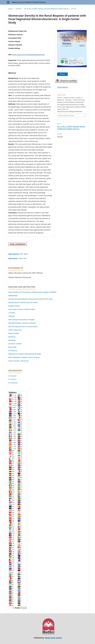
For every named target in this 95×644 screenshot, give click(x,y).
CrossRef (12, 313)
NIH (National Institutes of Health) (21, 320)
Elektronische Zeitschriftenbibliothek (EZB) (25, 354)
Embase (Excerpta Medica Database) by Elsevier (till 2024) (30, 299)
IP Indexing (13, 351)
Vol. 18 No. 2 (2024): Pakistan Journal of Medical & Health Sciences (46, 9)
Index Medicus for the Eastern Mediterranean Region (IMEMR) (32, 292)
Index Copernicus (15, 330)
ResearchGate (14, 333)
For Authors (12, 379)
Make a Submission (18, 244)
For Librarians (13, 383)
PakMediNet (13, 296)
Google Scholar (14, 306)
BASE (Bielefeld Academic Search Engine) (24, 357)
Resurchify (13, 347)
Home (10, 9)
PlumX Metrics (63, 87)
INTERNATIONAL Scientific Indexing (22, 323)
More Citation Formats (66, 116)
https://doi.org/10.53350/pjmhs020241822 (29, 55)
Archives (18, 9)
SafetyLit (12, 316)
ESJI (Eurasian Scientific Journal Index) (23, 302)
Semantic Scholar (15, 344)
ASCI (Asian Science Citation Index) (22, 309)
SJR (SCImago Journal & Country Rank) (23, 326)
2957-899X (18, 254)
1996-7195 (18, 258)
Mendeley (12, 340)
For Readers (12, 376)
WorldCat (12, 337)
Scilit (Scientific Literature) (18, 361)
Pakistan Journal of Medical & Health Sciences (29, 2)
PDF (63, 74)
